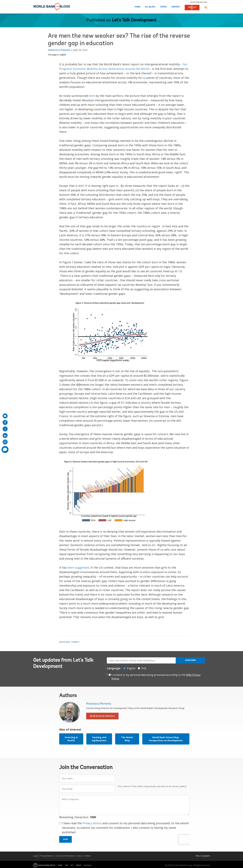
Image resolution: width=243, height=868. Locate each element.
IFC (72, 865)
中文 (144, 668)
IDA (67, 865)
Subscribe (190, 660)
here (92, 96)
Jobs (79, 856)
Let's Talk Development (134, 20)
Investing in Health (71, 739)
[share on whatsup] (5, 442)
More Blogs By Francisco (102, 716)
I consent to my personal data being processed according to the (156, 677)
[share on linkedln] (5, 435)
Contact (176, 7)
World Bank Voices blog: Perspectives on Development (166, 739)
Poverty (75, 642)
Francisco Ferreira (59, 50)
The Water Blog (127, 739)
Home (137, 7)
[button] (206, 7)
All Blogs (150, 7)
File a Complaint (203, 856)
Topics (163, 7)
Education (64, 642)
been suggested (78, 567)
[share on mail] (5, 416)
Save (66, 839)
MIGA (79, 865)
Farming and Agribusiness (99, 739)
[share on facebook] (5, 422)
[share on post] (5, 429)
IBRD (60, 865)
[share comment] (5, 450)
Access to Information (65, 856)
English (63, 55)
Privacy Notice (92, 823)
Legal (35, 856)
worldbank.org (199, 2)
